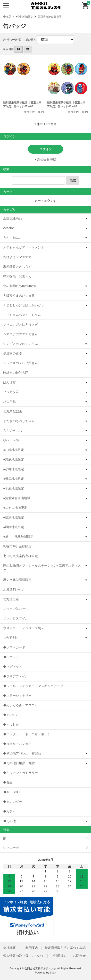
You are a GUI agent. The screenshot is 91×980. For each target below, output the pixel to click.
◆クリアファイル (16, 676)
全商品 (7, 17)
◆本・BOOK (12, 792)
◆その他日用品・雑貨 (19, 763)
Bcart (53, 973)
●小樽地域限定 (14, 469)
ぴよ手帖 (9, 402)
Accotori (9, 228)
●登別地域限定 (24, 17)
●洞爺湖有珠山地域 (17, 498)
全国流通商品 (13, 218)
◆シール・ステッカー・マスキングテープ (33, 686)
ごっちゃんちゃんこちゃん (22, 315)
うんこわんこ (13, 238)
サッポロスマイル (16, 618)
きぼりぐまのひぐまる (19, 296)
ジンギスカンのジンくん (21, 344)
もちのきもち (13, 431)
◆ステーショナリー (17, 696)
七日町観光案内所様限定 (21, 556)
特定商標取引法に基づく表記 (65, 948)
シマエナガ (11, 848)
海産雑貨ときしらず (17, 267)
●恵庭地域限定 (14, 459)
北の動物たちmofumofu (20, 286)
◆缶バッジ (11, 657)
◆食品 (8, 782)
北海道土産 (11, 599)
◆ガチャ (9, 811)
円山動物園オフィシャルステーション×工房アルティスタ (42, 568)
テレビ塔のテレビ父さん (21, 363)
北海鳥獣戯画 (13, 411)
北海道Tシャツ (14, 589)
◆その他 (9, 821)
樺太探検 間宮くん (17, 276)
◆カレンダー (13, 802)
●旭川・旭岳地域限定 (18, 537)
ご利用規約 (59, 956)
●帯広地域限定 (14, 479)
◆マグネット (13, 667)
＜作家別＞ (11, 638)
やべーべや (11, 440)
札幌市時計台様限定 (17, 546)
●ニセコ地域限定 (15, 508)
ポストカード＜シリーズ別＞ (24, 628)
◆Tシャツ (10, 715)
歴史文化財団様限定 (17, 580)
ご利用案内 (30, 948)
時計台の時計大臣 (16, 373)
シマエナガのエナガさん (21, 334)
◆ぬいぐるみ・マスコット (22, 705)
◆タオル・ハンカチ (17, 744)
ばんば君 (9, 382)
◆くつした (11, 725)
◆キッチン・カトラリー (21, 773)
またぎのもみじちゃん (19, 421)
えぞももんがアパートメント (24, 247)
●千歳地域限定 (14, 488)
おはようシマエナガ (17, 257)
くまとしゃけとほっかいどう (24, 305)
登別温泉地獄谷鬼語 (50, 17)
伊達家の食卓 (13, 353)
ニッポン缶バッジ (16, 609)
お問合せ (79, 956)
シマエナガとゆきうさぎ (21, 324)
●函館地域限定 (14, 527)
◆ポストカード (14, 647)
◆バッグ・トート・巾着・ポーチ (27, 734)
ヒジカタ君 (11, 392)
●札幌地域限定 (14, 450)
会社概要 (9, 948)
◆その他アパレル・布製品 (22, 753)
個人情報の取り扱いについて (24, 956)
